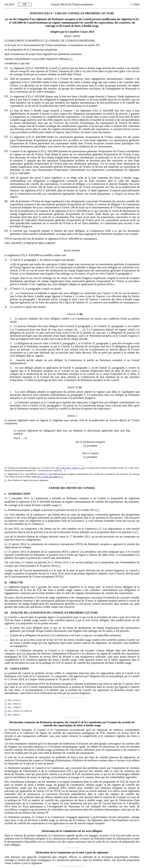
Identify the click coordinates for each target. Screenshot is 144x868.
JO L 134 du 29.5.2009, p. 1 (50, 477)
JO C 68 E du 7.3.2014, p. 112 (71, 468)
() (70, 59)
